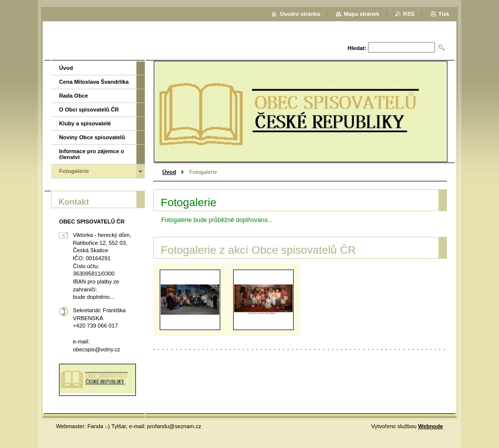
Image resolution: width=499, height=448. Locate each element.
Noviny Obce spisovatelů (92, 137)
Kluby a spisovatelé (85, 123)
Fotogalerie (74, 171)
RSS (409, 14)
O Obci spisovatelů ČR (89, 110)
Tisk (444, 14)
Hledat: (357, 48)
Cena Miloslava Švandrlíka (94, 82)
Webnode (431, 426)
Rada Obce (73, 96)
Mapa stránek (362, 14)
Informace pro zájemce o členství (92, 154)
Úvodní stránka (300, 14)
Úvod (169, 172)
